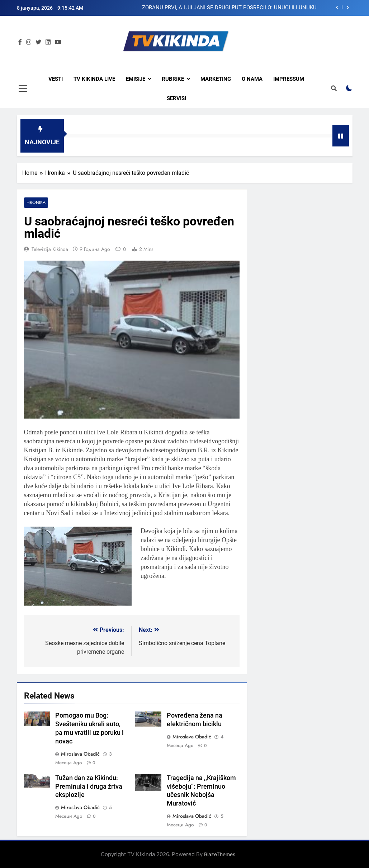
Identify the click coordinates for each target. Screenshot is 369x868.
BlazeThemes (220, 855)
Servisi (176, 98)
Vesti (56, 79)
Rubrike (173, 79)
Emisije (136, 79)
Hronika (36, 203)
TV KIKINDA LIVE (94, 79)
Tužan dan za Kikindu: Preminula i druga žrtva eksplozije (89, 787)
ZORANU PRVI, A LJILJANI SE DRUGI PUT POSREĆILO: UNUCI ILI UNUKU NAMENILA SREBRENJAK (229, 8)
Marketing (216, 79)
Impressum (289, 79)
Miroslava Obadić (80, 754)
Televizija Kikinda (50, 249)
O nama (252, 79)
